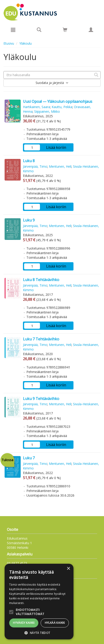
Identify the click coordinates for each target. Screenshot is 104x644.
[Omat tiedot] (91, 30)
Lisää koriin (56, 147)
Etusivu (9, 43)
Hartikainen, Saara (37, 107)
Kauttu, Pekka (62, 107)
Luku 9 (29, 220)
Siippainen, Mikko (47, 111)
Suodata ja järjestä (52, 83)
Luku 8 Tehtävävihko (41, 280)
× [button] (68, 569)
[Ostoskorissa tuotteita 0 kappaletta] (65, 30)
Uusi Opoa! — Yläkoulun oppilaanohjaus (58, 101)
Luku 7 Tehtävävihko (41, 339)
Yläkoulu (25, 43)
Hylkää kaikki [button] (55, 623)
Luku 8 (29, 161)
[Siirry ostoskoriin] (65, 30)
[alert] (39, 602)
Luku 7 (29, 458)
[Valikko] (13, 30)
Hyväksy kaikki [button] (24, 623)
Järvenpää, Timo (35, 166)
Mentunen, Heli (60, 166)
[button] (39, 633)
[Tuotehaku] (39, 30)
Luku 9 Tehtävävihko (41, 399)
